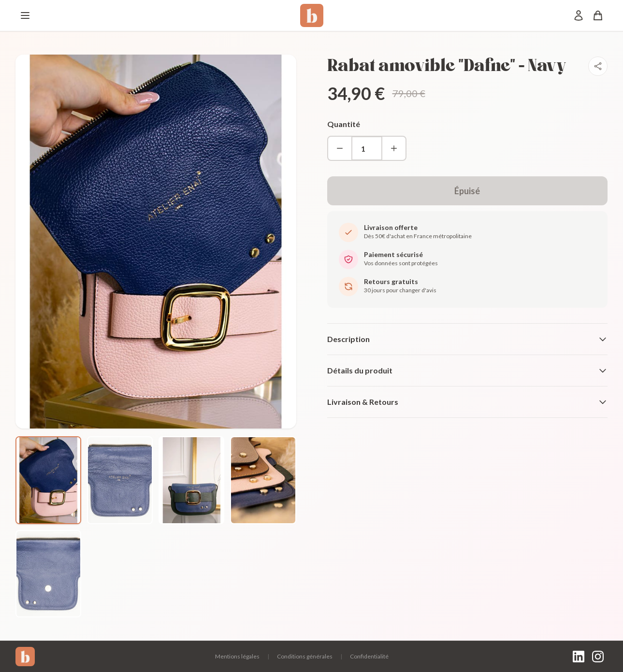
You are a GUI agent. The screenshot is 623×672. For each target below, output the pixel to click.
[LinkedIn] (579, 657)
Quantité (344, 124)
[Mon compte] (579, 15)
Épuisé (467, 191)
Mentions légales (237, 656)
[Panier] (598, 15)
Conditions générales (305, 656)
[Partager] (598, 66)
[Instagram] (598, 657)
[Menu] (25, 15)
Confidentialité (369, 656)
